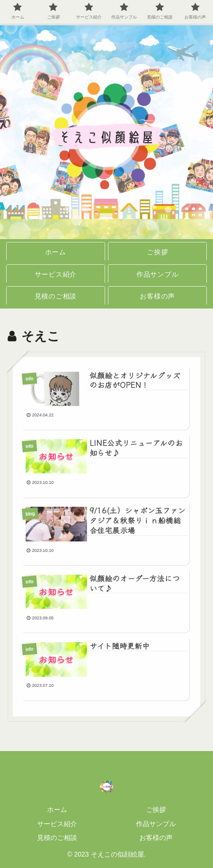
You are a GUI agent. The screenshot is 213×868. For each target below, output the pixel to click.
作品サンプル (156, 824)
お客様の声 (156, 838)
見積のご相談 (57, 838)
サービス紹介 (57, 824)
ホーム (57, 810)
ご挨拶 (156, 810)
